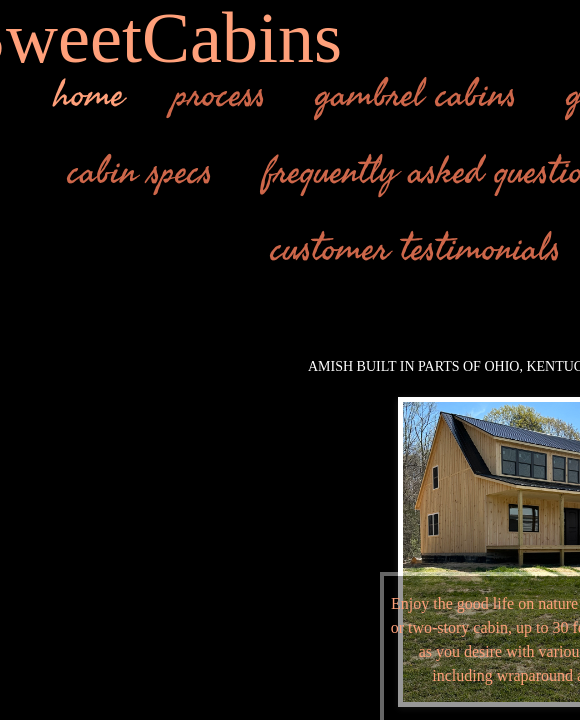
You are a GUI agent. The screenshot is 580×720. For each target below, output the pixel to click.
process (220, 95)
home (89, 95)
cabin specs (140, 172)
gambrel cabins (416, 95)
